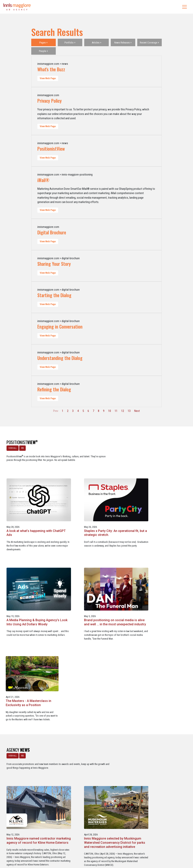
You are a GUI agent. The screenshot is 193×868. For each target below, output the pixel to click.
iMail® (43, 180)
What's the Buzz (51, 69)
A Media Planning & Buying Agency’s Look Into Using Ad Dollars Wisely (26, 567)
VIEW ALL (12, 447)
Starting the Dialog (54, 295)
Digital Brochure (52, 232)
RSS (22, 447)
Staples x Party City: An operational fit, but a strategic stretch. (160, 485)
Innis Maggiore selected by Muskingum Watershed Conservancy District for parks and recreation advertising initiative (160, 663)
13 (129, 411)
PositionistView (51, 149)
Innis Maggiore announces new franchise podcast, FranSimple (93, 751)
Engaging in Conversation (60, 327)
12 (123, 411)
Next (137, 411)
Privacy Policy (50, 101)
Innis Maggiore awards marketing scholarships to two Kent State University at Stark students (30, 753)
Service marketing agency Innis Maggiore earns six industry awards (161, 751)
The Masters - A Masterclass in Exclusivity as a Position (157, 565)
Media (88, 848)
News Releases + (123, 43)
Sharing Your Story (54, 264)
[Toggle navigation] (184, 7)
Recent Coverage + (149, 43)
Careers (78, 848)
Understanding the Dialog (60, 358)
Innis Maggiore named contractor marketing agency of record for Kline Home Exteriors (95, 661)
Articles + (97, 43)
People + (44, 51)
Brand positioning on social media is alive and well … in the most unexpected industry (95, 567)
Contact (99, 848)
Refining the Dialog (54, 389)
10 (110, 411)
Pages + (44, 43)
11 (116, 411)
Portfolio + (70, 43)
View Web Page (48, 78)
